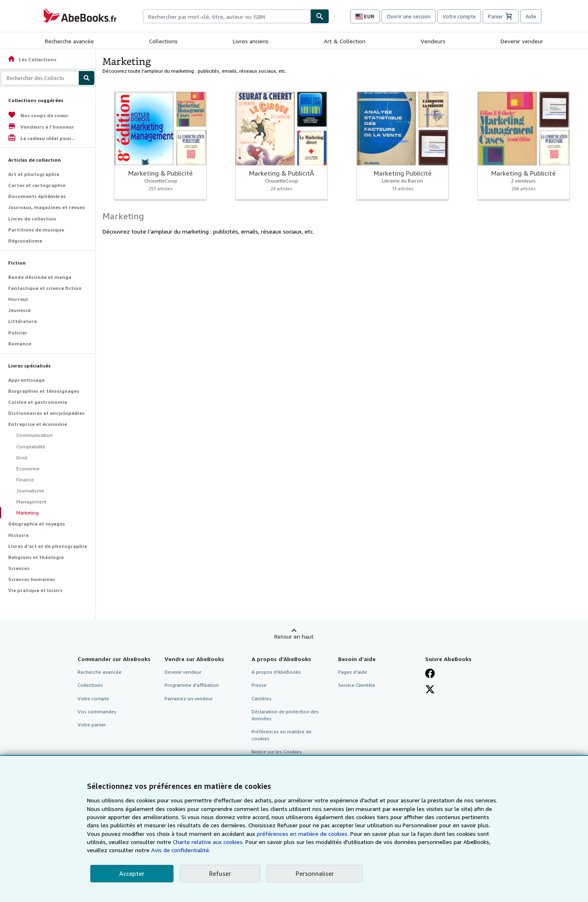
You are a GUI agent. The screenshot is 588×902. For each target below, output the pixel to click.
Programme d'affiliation (192, 685)
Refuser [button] (220, 873)
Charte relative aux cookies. (209, 842)
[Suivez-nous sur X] (430, 689)
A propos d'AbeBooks (276, 672)
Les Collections (32, 59)
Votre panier (92, 725)
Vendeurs (433, 41)
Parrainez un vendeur (189, 698)
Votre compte (459, 16)
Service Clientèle (357, 685)
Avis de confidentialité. (181, 850)
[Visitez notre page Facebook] (430, 673)
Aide (531, 16)
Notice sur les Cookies (277, 752)
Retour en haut (294, 636)
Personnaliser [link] (315, 873)
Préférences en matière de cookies (282, 735)
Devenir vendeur (522, 41)
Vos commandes (97, 712)
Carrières (262, 698)
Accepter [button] (132, 873)
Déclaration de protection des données (285, 715)
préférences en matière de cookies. (303, 834)
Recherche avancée (69, 41)
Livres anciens (251, 41)
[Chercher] (320, 16)
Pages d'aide (353, 672)
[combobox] (227, 16)
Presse (259, 685)
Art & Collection (345, 41)
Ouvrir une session (409, 16)
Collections (163, 41)
